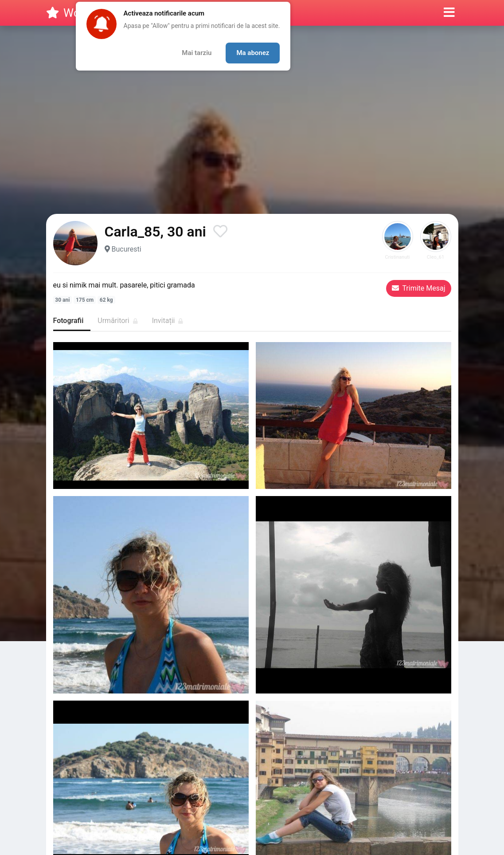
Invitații (168, 321)
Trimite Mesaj (419, 288)
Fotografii (68, 321)
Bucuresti (126, 249)
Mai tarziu (197, 53)
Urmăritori (117, 321)
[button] (449, 13)
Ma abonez (253, 53)
